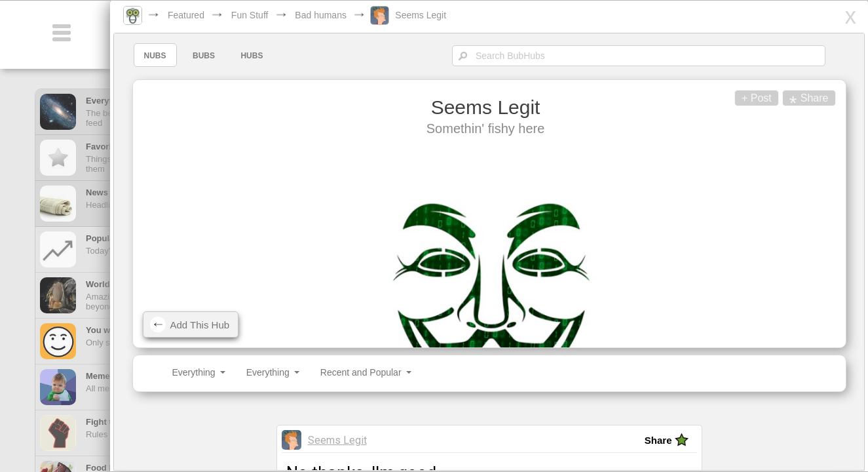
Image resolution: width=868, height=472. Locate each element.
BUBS (218, 56)
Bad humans (337, 15)
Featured (202, 15)
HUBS (267, 56)
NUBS (170, 56)
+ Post (738, 98)
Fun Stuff (266, 15)
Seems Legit (437, 15)
